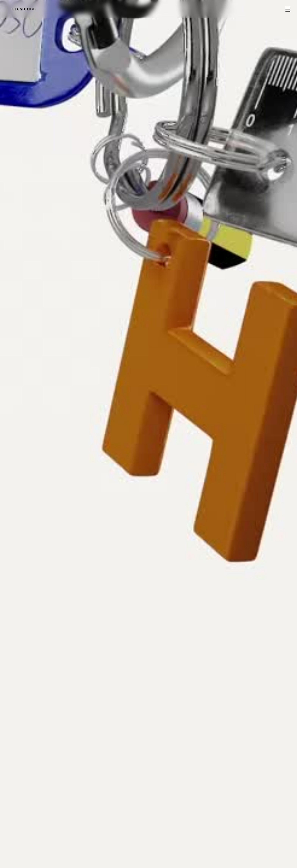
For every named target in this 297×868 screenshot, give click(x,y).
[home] (23, 9)
